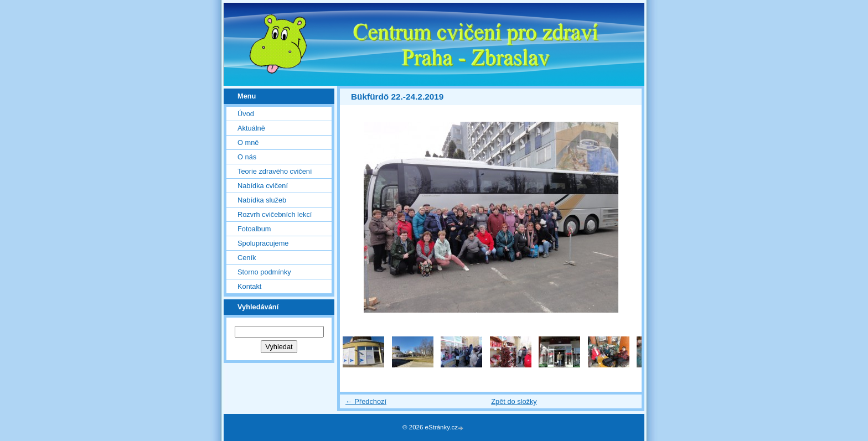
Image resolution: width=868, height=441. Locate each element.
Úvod (246, 114)
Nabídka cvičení (263, 186)
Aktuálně (251, 128)
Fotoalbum (254, 229)
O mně (248, 142)
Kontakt (249, 286)
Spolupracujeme (263, 243)
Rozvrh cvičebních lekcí (275, 214)
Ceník (247, 258)
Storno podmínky (264, 272)
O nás (247, 157)
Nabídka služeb (262, 200)
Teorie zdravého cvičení (275, 171)
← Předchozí (366, 401)
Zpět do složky (514, 401)
